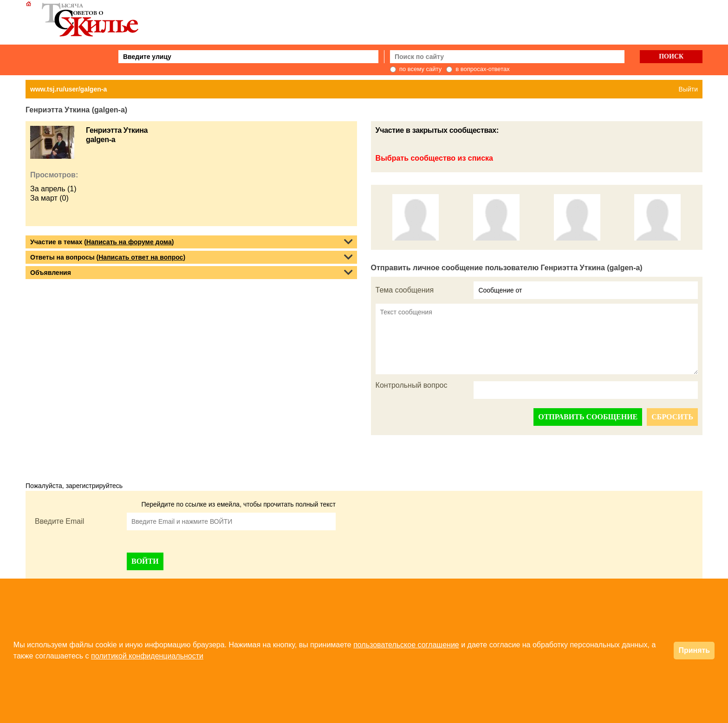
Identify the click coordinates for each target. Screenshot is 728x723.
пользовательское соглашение (406, 645)
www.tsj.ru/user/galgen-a (68, 89)
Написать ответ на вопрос (141, 257)
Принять (694, 650)
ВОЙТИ (145, 561)
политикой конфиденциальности (147, 656)
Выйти (688, 89)
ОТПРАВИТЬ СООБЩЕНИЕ (588, 417)
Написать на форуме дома (129, 242)
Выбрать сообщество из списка (434, 158)
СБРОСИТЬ (672, 417)
